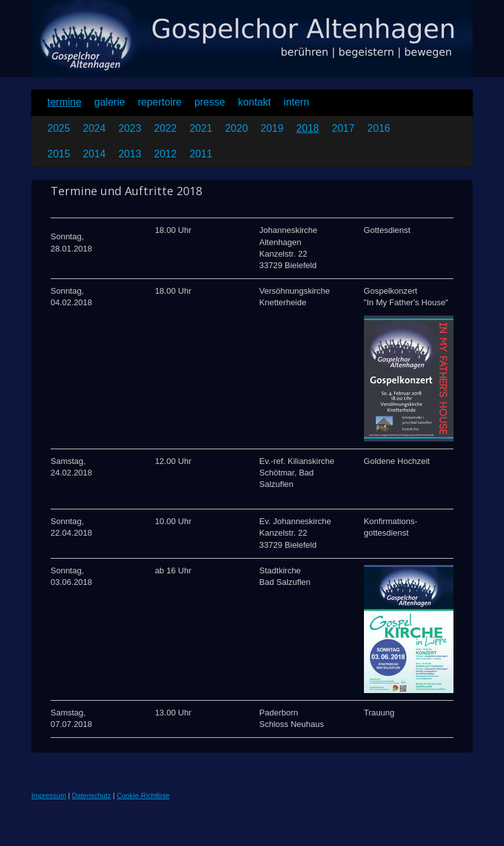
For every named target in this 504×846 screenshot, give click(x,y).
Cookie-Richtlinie (144, 795)
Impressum (49, 795)
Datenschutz (91, 795)
